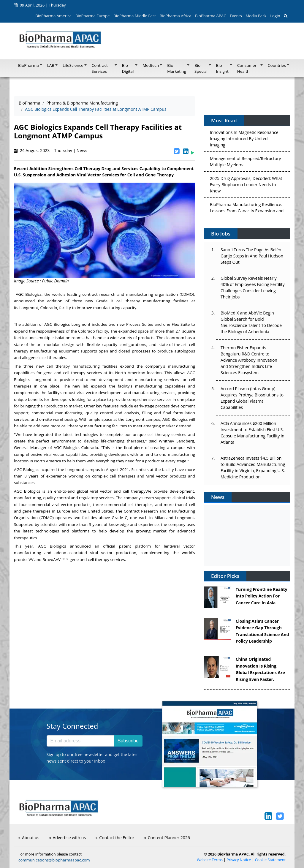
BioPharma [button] (28, 65)
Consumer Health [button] (247, 68)
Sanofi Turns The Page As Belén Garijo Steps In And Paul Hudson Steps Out (252, 256)
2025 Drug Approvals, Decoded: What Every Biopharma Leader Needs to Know (246, 185)
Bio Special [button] (201, 68)
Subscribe (128, 741)
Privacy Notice (239, 860)
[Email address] (80, 741)
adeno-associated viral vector (84, 553)
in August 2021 (115, 469)
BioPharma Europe (93, 16)
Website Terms (210, 860)
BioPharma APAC (210, 16)
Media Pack (256, 16)
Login (275, 16)
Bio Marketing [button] (177, 68)
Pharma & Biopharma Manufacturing (82, 103)
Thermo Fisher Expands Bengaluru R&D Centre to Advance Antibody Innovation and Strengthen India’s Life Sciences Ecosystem (249, 360)
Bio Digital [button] (128, 68)
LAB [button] (51, 65)
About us (29, 838)
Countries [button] (277, 65)
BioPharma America (53, 16)
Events (236, 16)
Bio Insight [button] (222, 68)
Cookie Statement (270, 860)
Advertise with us (68, 838)
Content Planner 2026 (167, 838)
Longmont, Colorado (38, 308)
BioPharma (29, 103)
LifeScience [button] (73, 65)
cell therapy (134, 491)
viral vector (101, 491)
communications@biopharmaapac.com (54, 860)
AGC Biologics (29, 294)
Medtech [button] (151, 65)
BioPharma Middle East (135, 16)
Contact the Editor (115, 838)
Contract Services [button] (100, 68)
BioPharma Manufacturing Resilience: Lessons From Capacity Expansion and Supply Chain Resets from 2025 (247, 212)
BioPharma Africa (176, 16)
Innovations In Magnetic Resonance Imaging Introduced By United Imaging (244, 139)
